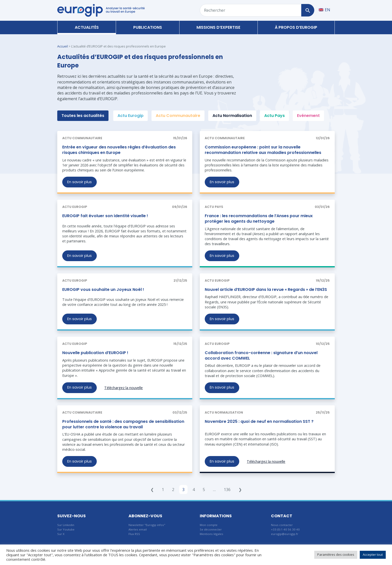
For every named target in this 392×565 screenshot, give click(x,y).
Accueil (62, 46)
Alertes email (138, 529)
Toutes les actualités (83, 116)
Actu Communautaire (178, 116)
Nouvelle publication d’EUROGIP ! (95, 353)
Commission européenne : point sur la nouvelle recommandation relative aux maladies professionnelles (263, 150)
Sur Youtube (66, 529)
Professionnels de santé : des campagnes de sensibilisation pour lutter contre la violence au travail (123, 424)
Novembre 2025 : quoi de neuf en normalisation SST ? (259, 421)
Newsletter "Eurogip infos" (147, 525)
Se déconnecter (211, 529)
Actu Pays (274, 116)
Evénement (308, 116)
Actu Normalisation (232, 116)
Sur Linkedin (66, 525)
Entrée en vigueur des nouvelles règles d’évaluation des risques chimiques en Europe (119, 150)
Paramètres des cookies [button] (336, 555)
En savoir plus (79, 182)
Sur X (61, 534)
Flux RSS (134, 534)
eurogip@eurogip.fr (285, 534)
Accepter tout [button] (373, 555)
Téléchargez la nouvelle (123, 388)
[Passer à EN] (324, 9)
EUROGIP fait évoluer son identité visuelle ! (105, 216)
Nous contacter (282, 525)
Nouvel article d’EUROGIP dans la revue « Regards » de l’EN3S (266, 289)
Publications (148, 27)
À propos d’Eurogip (296, 27)
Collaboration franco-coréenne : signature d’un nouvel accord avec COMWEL (261, 355)
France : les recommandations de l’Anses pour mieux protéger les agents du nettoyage (259, 219)
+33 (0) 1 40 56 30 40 (285, 529)
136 (227, 490)
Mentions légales (211, 534)
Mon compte (209, 525)
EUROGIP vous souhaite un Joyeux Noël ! (103, 289)
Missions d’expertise (218, 27)
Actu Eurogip (130, 116)
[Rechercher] (308, 10)
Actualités (87, 27)
